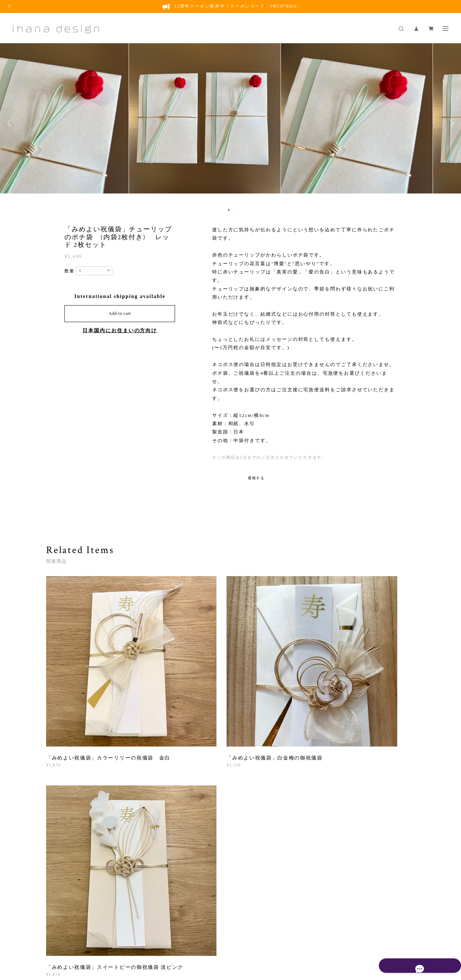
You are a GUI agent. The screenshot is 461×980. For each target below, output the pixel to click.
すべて (69, 766)
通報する (256, 478)
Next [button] (450, 123)
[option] (230, 123)
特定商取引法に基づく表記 (197, 940)
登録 (361, 854)
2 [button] (233, 210)
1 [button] (229, 210)
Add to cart (120, 313)
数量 (70, 271)
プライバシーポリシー (142, 940)
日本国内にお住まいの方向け (120, 331)
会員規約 (234, 940)
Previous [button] (11, 123)
